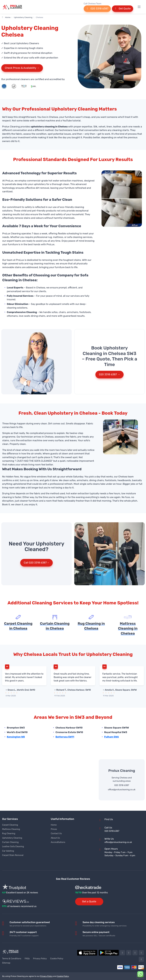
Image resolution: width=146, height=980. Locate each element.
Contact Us (56, 833)
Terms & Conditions (12, 959)
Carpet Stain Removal (13, 855)
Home (6, 17)
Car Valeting (8, 851)
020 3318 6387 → (109, 374)
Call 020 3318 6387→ (37, 563)
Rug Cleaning (9, 833)
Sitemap (6, 963)
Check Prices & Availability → (22, 68)
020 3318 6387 (97, 9)
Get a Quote (89, 902)
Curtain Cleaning (10, 842)
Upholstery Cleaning (23, 17)
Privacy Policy (40, 959)
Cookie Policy (57, 959)
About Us (55, 838)
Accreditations (58, 842)
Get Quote (123, 9)
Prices (54, 829)
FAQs (27, 959)
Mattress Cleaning (11, 829)
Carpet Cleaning (10, 825)
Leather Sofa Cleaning (13, 846)
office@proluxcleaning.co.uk (122, 790)
